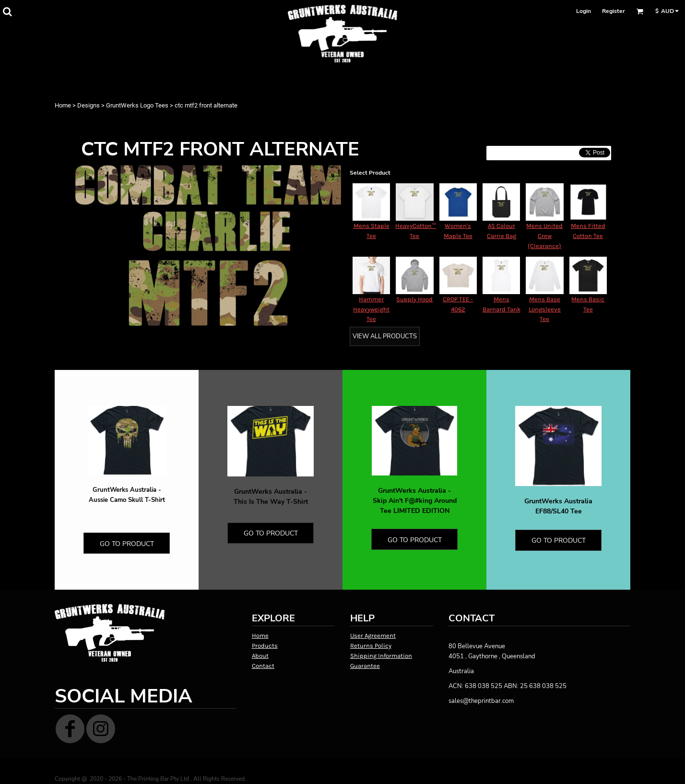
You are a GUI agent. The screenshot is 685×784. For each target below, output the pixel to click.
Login (584, 11)
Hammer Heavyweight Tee (371, 309)
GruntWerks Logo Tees (137, 105)
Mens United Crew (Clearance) (544, 236)
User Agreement (373, 636)
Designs (89, 105)
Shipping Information (381, 656)
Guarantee (365, 666)
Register (614, 11)
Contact (263, 666)
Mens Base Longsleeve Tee (545, 309)
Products (265, 646)
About (260, 656)
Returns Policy (371, 646)
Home (63, 105)
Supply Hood (414, 299)
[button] (7, 12)
